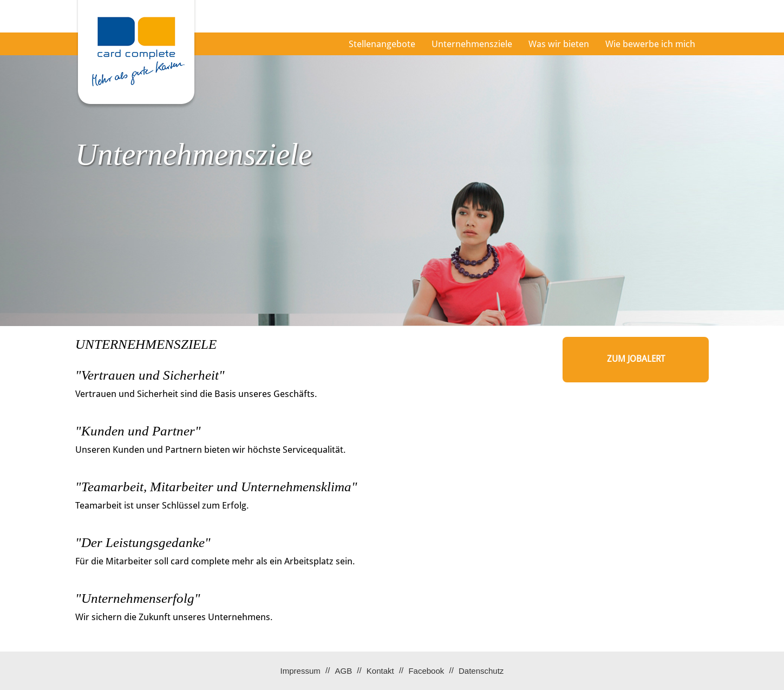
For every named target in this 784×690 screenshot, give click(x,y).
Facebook (426, 671)
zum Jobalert (636, 359)
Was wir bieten (559, 44)
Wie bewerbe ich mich (650, 44)
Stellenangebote (382, 44)
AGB (343, 671)
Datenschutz (481, 671)
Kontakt (380, 671)
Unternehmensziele (472, 44)
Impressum (300, 671)
